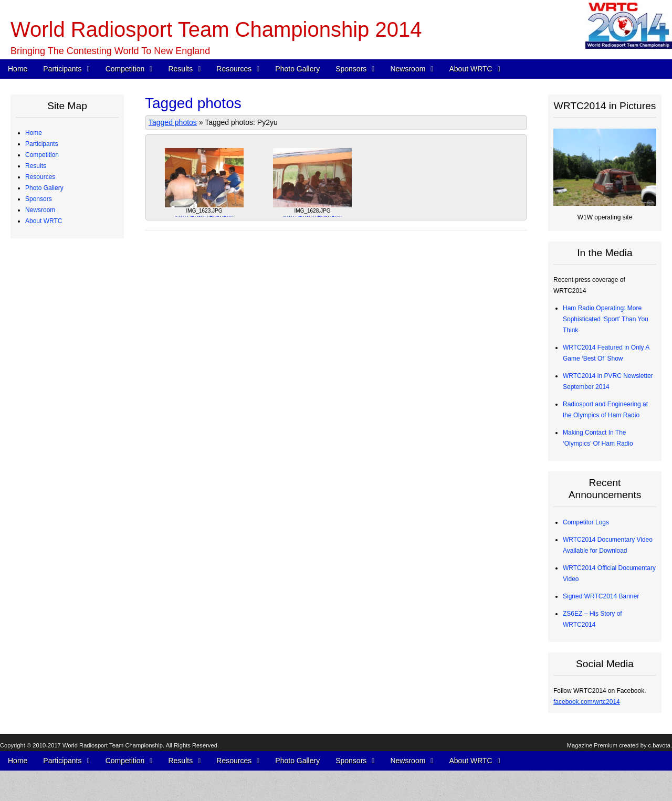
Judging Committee (60, 221)
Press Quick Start (57, 585)
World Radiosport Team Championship (113, 789)
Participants (62, 69)
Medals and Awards (61, 342)
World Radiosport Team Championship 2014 (216, 29)
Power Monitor (53, 441)
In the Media (50, 618)
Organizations (52, 519)
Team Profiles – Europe (66, 177)
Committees (50, 728)
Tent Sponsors (53, 563)
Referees (46, 210)
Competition (125, 69)
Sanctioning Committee (66, 739)
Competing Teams (59, 155)
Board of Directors (59, 717)
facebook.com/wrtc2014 (587, 702)
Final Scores (51, 353)
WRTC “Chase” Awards (66, 320)
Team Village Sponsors (65, 552)
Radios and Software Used (71, 386)
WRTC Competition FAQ (67, 276)
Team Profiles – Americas (69, 166)
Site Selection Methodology (71, 309)
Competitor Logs (56, 397)
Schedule (46, 254)
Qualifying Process (59, 232)
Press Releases (55, 596)
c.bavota (659, 789)
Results (180, 69)
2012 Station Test (57, 475)
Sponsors (351, 69)
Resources (234, 69)
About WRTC (470, 69)
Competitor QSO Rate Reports (76, 408)
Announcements (56, 607)
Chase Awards (53, 364)
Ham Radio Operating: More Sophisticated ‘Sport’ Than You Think (606, 319)
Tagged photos (173, 122)
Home (18, 69)
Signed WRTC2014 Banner (601, 596)
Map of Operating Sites (65, 298)
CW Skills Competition (64, 375)
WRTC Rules (51, 265)
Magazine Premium (592, 789)
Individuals (48, 541)
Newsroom (408, 69)
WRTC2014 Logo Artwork (69, 673)
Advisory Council (56, 530)
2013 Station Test (57, 463)
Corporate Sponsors (61, 508)
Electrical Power (56, 430)
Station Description (60, 287)
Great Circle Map (57, 452)
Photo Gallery (297, 69)
